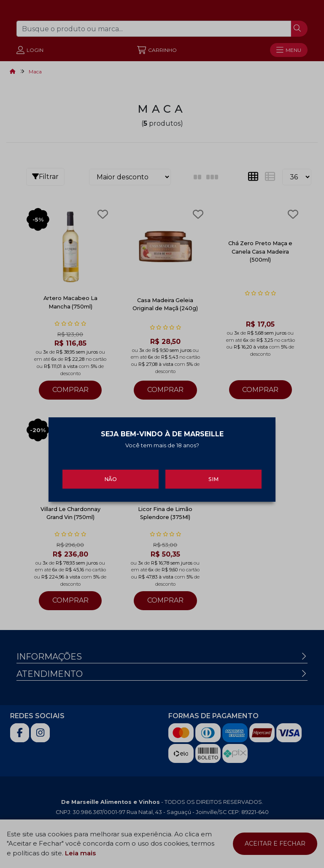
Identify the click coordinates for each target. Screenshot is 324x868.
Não (111, 475)
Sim (213, 475)
